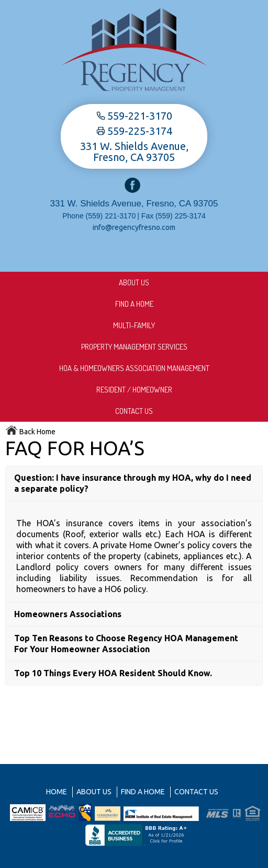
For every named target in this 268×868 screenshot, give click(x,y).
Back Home (30, 432)
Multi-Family (134, 325)
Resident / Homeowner (134, 390)
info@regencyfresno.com (134, 227)
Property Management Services (134, 347)
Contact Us (134, 411)
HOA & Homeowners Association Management (134, 368)
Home (57, 792)
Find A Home (134, 304)
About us (134, 282)
